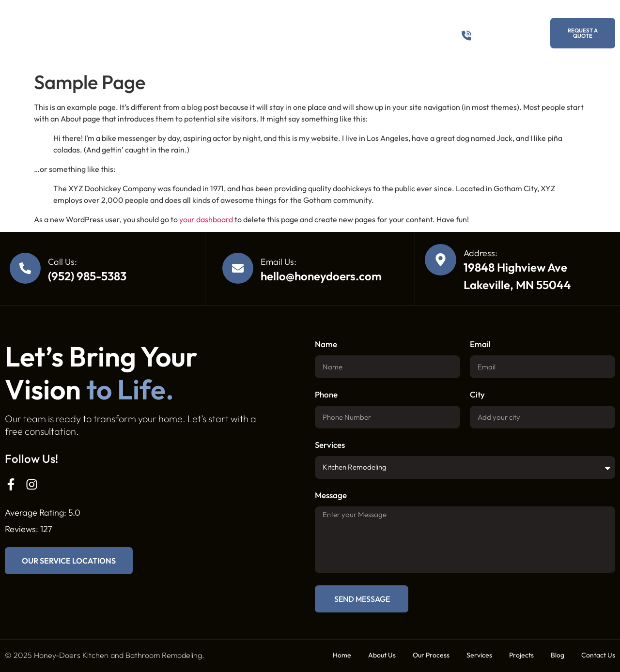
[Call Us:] (25, 268)
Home (342, 655)
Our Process (223, 33)
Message (331, 496)
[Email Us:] (238, 268)
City (477, 395)
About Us (175, 33)
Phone (326, 395)
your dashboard (206, 219)
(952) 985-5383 (502, 33)
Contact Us (405, 33)
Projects (323, 33)
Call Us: (62, 262)
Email (480, 344)
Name (326, 344)
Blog (362, 33)
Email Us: (279, 262)
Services (275, 33)
